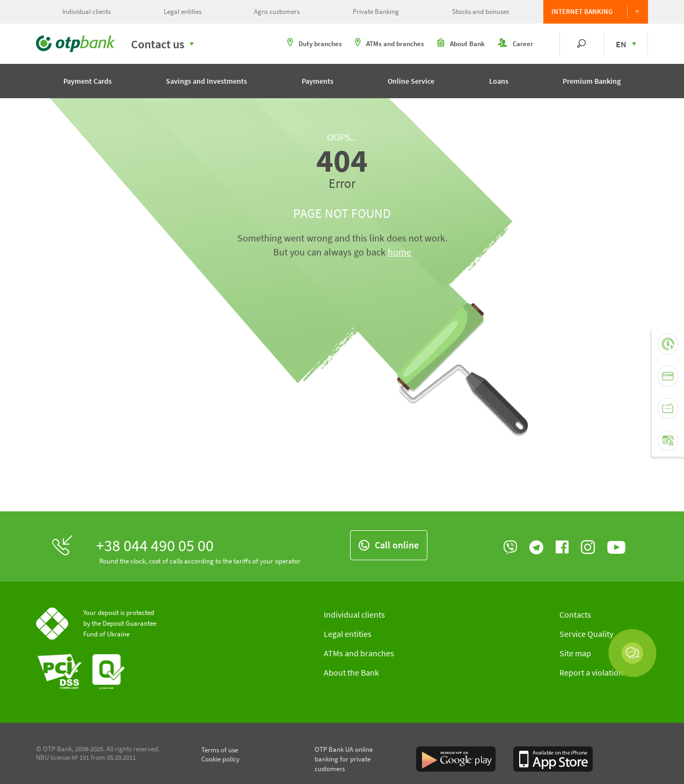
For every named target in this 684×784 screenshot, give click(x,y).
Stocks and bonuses (481, 12)
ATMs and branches (390, 43)
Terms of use (220, 750)
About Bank (461, 43)
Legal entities (183, 12)
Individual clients (86, 12)
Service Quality (586, 634)
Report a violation (591, 672)
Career (515, 43)
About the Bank (351, 672)
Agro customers (277, 12)
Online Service (411, 81)
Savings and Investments (206, 81)
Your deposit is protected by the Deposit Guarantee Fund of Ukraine (120, 623)
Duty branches (315, 43)
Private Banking (376, 12)
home (399, 252)
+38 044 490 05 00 (155, 545)
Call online (389, 545)
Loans (499, 81)
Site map (575, 653)
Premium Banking (592, 81)
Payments (318, 81)
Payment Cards (88, 81)
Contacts (575, 614)
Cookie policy (220, 759)
